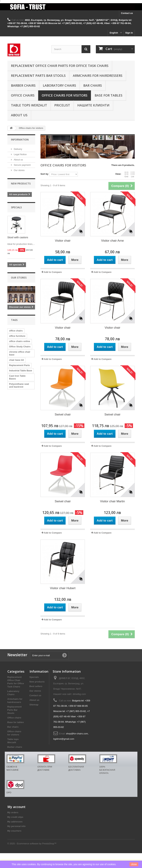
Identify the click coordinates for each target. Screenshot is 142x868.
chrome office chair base (20, 353)
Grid (126, 174)
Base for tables (108, 95)
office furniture (17, 336)
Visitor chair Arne (112, 241)
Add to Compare (53, 272)
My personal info (17, 826)
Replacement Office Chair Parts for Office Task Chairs (60, 66)
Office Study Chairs (20, 347)
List (133, 174)
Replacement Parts (20, 365)
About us (19, 115)
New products (21, 183)
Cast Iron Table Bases (17, 377)
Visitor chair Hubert (63, 588)
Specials (16, 207)
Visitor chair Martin (112, 501)
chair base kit (17, 360)
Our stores (19, 170)
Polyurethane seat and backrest (19, 385)
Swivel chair (63, 414)
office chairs (16, 331)
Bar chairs (93, 85)
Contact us (127, 13)
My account (16, 807)
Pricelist (62, 105)
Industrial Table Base (21, 371)
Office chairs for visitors (65, 95)
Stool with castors (18, 237)
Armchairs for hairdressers (98, 76)
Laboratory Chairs (59, 85)
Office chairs (23, 95)
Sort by (44, 174)
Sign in (129, 33)
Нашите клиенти (93, 105)
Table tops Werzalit (29, 105)
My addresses (15, 822)
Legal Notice (20, 154)
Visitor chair (63, 241)
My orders (13, 812)
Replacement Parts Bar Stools (38, 76)
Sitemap (34, 705)
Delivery (18, 149)
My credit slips (15, 817)
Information (20, 140)
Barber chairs (23, 85)
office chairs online (20, 341)
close (134, 864)
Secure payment (22, 165)
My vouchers (14, 831)
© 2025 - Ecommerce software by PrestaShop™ (32, 844)
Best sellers (36, 686)
